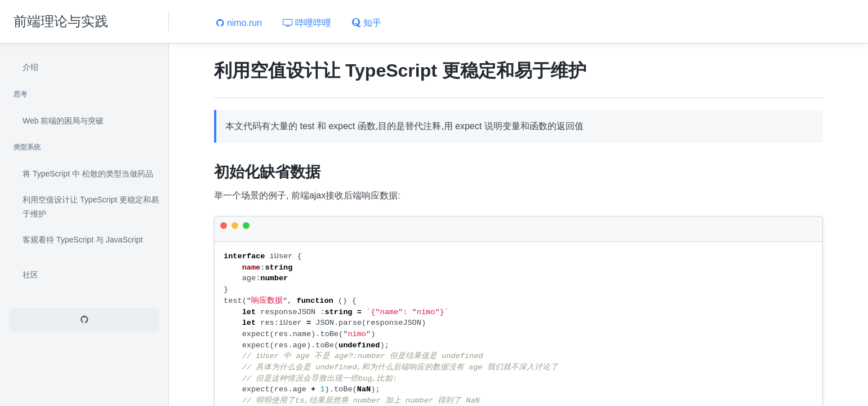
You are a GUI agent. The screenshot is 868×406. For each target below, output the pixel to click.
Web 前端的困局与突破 (63, 121)
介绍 (30, 67)
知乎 (367, 23)
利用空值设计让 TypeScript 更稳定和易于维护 (91, 207)
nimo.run (239, 23)
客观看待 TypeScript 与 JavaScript (83, 240)
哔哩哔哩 (307, 23)
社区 (30, 275)
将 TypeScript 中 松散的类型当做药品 (88, 174)
